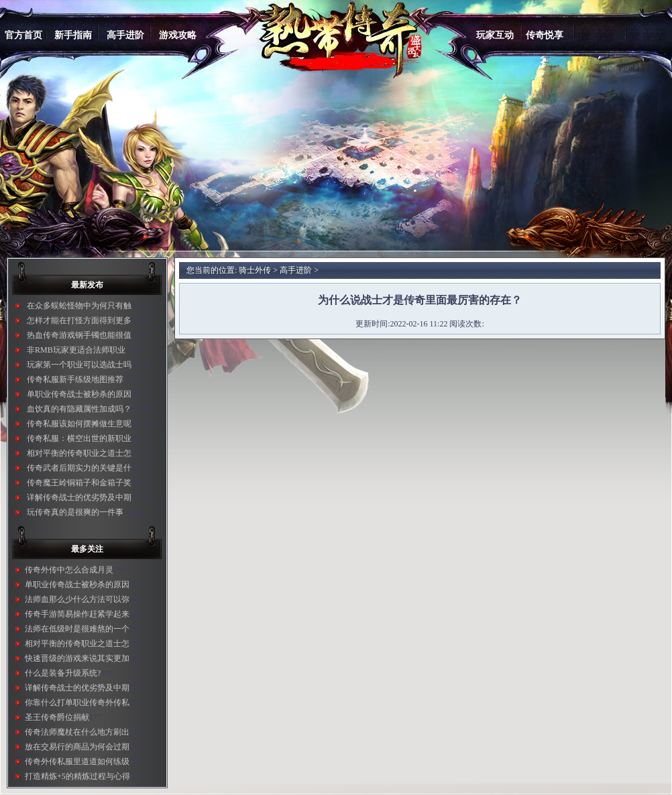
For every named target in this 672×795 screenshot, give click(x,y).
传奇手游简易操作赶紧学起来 (77, 614)
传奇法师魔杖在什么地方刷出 (77, 732)
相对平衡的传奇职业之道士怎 (79, 453)
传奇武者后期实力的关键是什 (79, 468)
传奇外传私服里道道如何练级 (77, 761)
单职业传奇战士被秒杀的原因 (79, 394)
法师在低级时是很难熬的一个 (77, 629)
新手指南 (73, 35)
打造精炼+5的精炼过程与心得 (77, 776)
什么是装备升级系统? (63, 673)
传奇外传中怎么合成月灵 (69, 570)
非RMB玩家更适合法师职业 (76, 350)
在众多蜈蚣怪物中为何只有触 (79, 306)
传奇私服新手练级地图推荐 (75, 379)
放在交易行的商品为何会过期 (77, 747)
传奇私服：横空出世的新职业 (79, 438)
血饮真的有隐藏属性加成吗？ (79, 409)
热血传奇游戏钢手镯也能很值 (79, 335)
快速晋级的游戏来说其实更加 (77, 658)
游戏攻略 (178, 35)
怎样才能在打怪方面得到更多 (79, 320)
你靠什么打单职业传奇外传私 (77, 702)
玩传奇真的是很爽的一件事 (75, 512)
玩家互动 (495, 35)
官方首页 (23, 35)
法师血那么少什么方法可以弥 (77, 599)
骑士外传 (255, 270)
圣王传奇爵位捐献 (57, 717)
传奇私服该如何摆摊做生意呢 (79, 424)
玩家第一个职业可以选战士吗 (79, 365)
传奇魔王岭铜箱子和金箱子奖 (79, 483)
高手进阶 (125, 35)
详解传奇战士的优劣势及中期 (79, 497)
